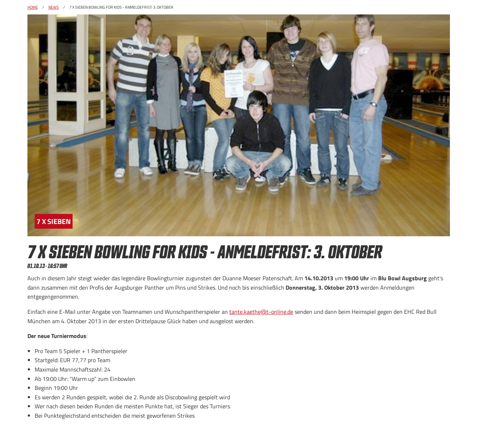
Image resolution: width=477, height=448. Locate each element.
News (54, 7)
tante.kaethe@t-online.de (261, 312)
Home (33, 7)
